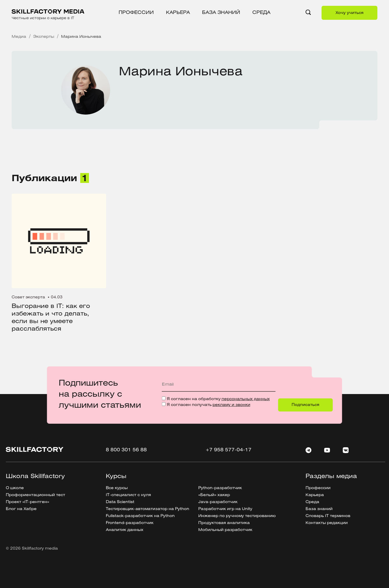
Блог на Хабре (21, 509)
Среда (261, 13)
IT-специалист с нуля (128, 495)
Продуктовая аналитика (224, 523)
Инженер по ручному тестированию (237, 516)
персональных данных (246, 399)
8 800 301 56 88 (126, 450)
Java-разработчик (218, 502)
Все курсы (117, 488)
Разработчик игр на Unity (225, 509)
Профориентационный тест (35, 495)
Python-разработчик (220, 488)
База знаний (221, 13)
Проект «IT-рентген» (27, 502)
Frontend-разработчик (130, 523)
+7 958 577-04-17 (229, 450)
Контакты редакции (327, 523)
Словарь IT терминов (328, 516)
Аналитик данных (125, 530)
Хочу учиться (349, 13)
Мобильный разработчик (225, 530)
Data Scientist (120, 502)
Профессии (136, 13)
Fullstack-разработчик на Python (140, 516)
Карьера (178, 13)
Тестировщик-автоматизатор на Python (148, 509)
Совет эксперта (28, 297)
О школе (15, 488)
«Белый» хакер (214, 495)
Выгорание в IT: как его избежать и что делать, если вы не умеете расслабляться (51, 318)
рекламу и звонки (231, 405)
